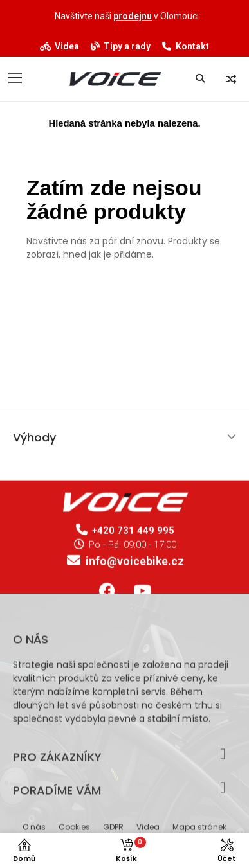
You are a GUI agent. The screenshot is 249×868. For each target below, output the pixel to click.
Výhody (34, 442)
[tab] (124, 442)
